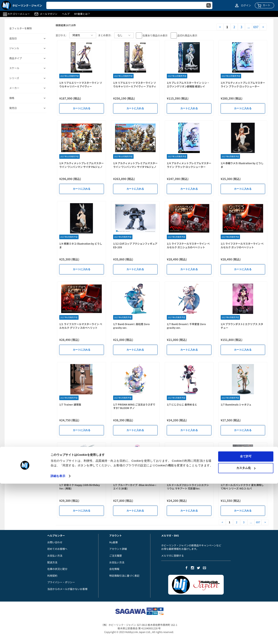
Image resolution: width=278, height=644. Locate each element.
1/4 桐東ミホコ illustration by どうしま (81, 245)
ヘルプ (66, 14)
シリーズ (14, 78)
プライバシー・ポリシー (61, 582)
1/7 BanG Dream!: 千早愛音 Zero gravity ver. (186, 326)
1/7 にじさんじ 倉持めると (182, 404)
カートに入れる (82, 108)
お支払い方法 (55, 556)
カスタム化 (246, 628)
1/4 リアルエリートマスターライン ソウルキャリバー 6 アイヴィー (81, 85)
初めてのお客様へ (57, 549)
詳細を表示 (58, 636)
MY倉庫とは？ (82, 14)
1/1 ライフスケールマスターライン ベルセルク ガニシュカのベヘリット (188, 245)
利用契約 (52, 576)
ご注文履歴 (116, 556)
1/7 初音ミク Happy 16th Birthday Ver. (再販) (80, 487)
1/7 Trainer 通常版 (70, 404)
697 (256, 27)
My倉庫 (114, 542)
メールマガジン (49, 14)
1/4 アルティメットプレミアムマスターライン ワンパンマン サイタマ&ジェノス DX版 (81, 167)
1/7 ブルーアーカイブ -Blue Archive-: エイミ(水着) (135, 487)
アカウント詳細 (118, 549)
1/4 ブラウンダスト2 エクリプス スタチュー (242, 326)
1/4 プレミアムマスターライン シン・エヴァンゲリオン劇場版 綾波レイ (188, 85)
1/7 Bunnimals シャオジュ (236, 404)
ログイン (246, 5)
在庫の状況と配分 (57, 569)
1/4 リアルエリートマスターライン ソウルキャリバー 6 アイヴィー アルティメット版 (135, 86)
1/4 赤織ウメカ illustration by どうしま (242, 165)
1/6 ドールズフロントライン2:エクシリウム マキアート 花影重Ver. (188, 487)
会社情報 (114, 569)
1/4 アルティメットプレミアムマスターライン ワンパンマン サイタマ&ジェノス (135, 167)
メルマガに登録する (172, 556)
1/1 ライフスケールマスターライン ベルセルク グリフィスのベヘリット (81, 326)
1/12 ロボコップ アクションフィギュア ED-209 (135, 245)
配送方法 (52, 562)
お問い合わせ (55, 542)
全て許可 (246, 617)
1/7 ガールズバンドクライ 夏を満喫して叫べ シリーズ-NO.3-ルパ (242, 487)
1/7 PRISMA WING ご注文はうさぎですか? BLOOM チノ (134, 406)
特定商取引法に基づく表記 (124, 576)
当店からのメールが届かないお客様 (67, 589)
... (249, 27)
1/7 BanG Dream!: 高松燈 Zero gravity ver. (131, 326)
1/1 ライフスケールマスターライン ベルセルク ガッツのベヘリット (242, 245)
